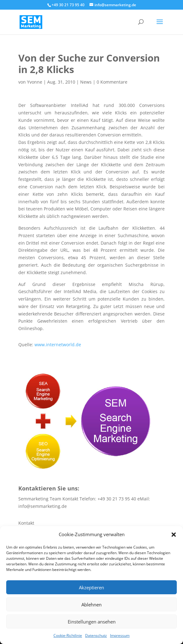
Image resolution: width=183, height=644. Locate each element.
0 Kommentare (112, 82)
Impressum (120, 635)
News (86, 82)
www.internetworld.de (58, 345)
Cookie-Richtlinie (68, 635)
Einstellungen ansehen (92, 622)
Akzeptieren (91, 587)
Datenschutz (96, 635)
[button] (174, 535)
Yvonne (35, 82)
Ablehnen (91, 605)
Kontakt (26, 523)
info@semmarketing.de (43, 506)
